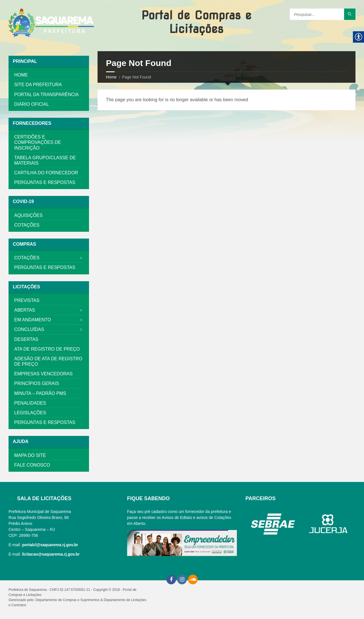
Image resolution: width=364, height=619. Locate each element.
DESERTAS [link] (26, 339)
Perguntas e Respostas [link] (45, 182)
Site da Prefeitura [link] (38, 85)
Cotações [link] (27, 225)
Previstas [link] (27, 300)
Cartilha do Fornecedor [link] (46, 173)
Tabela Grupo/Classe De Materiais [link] (45, 160)
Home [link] (111, 77)
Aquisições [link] (28, 215)
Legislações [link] (30, 413)
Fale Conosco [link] (32, 465)
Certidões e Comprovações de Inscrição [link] (38, 142)
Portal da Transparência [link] (46, 95)
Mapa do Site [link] (30, 455)
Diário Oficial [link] (32, 104)
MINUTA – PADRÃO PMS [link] (40, 393)
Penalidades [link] (30, 403)
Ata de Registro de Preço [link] (47, 349)
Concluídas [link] (29, 329)
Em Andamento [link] (33, 320)
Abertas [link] (25, 310)
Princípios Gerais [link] (37, 383)
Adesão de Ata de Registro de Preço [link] (48, 361)
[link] (51, 23)
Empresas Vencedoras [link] (43, 374)
